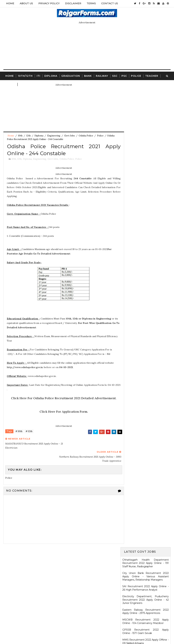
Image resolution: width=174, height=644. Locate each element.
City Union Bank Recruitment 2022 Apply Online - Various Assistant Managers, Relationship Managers (146, 112)
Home (10, 3)
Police (136, 76)
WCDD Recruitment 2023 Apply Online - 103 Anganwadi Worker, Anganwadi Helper (146, 534)
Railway (102, 76)
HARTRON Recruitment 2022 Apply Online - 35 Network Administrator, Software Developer (146, 292)
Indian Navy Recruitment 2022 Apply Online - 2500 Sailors (146, 224)
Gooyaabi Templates (113, 633)
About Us (26, 3)
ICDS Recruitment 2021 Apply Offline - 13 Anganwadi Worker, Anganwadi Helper (146, 495)
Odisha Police (86, 136)
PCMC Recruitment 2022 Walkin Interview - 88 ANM (146, 304)
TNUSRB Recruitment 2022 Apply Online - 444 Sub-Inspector (146, 254)
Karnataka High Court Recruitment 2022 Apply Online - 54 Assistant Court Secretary (146, 266)
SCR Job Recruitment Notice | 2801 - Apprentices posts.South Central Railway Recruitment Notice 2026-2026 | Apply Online (146, 458)
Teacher (152, 76)
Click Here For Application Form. (61, 412)
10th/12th (25, 76)
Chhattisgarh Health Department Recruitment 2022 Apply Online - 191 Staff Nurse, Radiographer (146, 99)
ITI (38, 76)
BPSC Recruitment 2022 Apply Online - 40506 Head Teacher (146, 197)
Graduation (71, 76)
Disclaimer (73, 3)
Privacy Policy (49, 3)
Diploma (51, 76)
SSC (115, 76)
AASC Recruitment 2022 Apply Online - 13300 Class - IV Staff (146, 234)
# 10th (19, 432)
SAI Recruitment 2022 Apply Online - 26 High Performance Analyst (146, 124)
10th (20, 136)
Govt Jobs (69, 136)
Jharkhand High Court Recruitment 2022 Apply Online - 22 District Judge (146, 187)
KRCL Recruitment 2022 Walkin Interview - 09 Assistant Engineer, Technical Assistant (146, 279)
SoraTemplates (72, 633)
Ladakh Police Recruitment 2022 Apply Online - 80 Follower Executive (146, 314)
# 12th (29, 432)
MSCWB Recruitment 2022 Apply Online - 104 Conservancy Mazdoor (146, 157)
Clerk (24, 84)
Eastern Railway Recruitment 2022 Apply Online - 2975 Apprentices (146, 147)
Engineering (54, 136)
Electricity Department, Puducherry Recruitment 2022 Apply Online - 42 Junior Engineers (146, 136)
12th (28, 136)
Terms (91, 3)
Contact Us (110, 3)
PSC (124, 76)
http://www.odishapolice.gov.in (25, 368)
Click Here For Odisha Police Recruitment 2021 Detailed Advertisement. (61, 399)
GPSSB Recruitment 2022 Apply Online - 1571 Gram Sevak (146, 167)
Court (10, 84)
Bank (88, 76)
